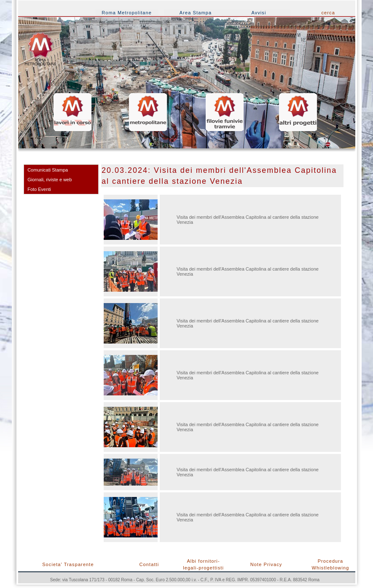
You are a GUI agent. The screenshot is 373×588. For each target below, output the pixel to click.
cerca (328, 13)
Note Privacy (266, 564)
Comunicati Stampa (48, 170)
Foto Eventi (39, 189)
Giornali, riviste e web (50, 180)
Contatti (149, 564)
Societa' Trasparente (68, 564)
